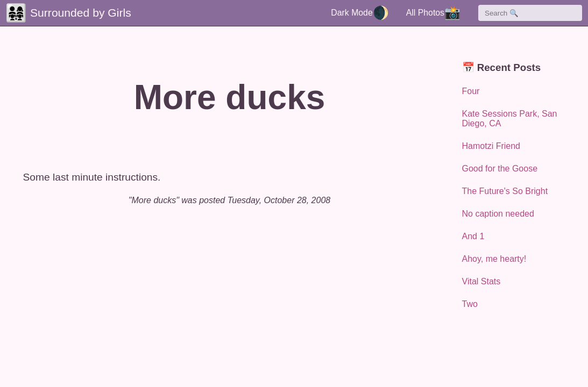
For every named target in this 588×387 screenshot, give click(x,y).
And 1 (473, 236)
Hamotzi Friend (491, 146)
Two (470, 304)
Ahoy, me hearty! (494, 259)
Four (471, 91)
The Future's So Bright (505, 191)
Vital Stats (481, 281)
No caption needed (498, 214)
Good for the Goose (500, 169)
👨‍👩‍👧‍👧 (16, 13)
